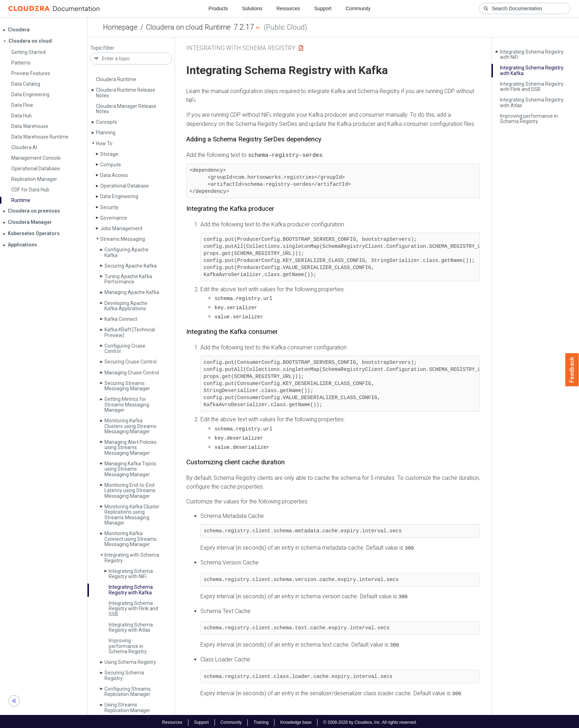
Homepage (120, 27)
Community (358, 8)
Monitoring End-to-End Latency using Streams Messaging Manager (130, 491)
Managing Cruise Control (132, 373)
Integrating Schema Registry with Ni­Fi (131, 574)
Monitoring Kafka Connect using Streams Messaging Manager (131, 539)
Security (109, 207)
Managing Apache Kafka (132, 292)
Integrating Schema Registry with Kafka (131, 590)
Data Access (114, 175)
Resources (288, 8)
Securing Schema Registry (124, 675)
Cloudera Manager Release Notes (126, 109)
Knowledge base (296, 720)
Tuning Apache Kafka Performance (128, 279)
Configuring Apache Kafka (126, 252)
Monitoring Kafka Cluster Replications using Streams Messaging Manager (132, 515)
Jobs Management (121, 228)
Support (323, 8)
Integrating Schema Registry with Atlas (131, 627)
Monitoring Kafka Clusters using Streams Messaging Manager (130, 426)
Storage (109, 154)
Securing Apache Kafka (131, 266)
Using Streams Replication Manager (127, 707)
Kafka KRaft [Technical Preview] (130, 332)
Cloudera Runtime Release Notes (126, 93)
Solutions (252, 8)
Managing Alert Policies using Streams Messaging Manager (131, 448)
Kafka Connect (121, 319)
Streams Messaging (123, 239)
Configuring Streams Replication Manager (128, 692)
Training (261, 720)
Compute (111, 165)
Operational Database (125, 186)
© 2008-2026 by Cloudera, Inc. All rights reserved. (370, 720)
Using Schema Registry (130, 662)
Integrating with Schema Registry (132, 558)
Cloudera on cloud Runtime (188, 27)
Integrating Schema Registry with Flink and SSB (133, 609)
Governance (114, 218)
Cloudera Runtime (116, 79)
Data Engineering (119, 196)
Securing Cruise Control (131, 362)
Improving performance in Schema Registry (128, 646)
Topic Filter (102, 48)
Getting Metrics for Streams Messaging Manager (127, 405)
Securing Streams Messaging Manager (127, 386)
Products (218, 8)
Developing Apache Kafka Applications (126, 306)
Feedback (572, 370)
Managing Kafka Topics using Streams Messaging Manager (130, 469)
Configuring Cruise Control (125, 348)
